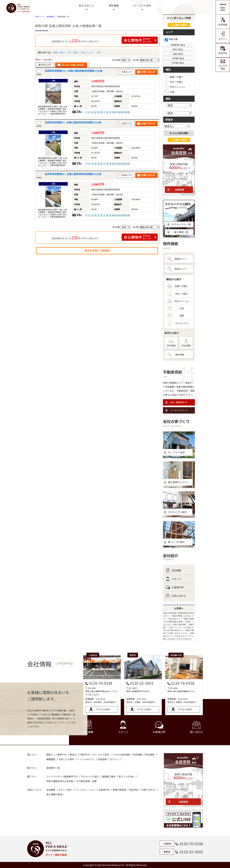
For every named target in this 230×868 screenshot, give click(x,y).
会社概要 (173, 570)
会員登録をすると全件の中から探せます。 (105, 40)
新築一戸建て (59, 53)
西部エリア (177, 259)
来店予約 (223, 50)
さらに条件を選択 (179, 133)
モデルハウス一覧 (179, 224)
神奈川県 (171, 39)
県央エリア (177, 269)
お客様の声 (175, 587)
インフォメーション (85, 790)
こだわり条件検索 (121, 755)
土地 (98, 53)
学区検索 (171, 343)
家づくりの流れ (126, 776)
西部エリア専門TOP (56, 755)
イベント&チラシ (86, 759)
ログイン (223, 36)
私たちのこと (87, 5)
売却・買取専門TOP (176, 402)
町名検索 (186, 343)
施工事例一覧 (178, 232)
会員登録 (223, 22)
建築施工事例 (109, 776)
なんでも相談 (223, 65)
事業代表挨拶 (119, 790)
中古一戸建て (73, 53)
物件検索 (114, 5)
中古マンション (88, 53)
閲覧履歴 (51, 759)
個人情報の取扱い (55, 794)
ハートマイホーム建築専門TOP (62, 776)
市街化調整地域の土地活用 (60, 781)
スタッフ (173, 579)
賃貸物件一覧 (53, 768)
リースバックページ (176, 410)
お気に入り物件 (66, 759)
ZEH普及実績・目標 (86, 781)
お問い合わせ (176, 596)
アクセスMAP (103, 709)
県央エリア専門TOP (80, 755)
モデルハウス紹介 (90, 776)
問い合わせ (196, 727)
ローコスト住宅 (142, 5)
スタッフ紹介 (65, 790)
